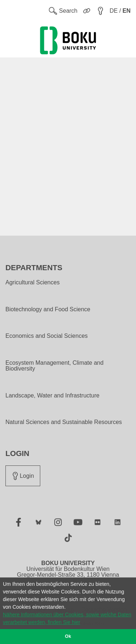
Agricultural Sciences (32, 283)
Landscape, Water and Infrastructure (52, 396)
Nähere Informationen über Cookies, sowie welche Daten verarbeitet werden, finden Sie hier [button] (67, 618)
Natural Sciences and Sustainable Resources (64, 422)
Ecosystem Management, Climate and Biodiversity (54, 366)
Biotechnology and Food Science (48, 309)
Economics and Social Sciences (47, 336)
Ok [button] (68, 636)
